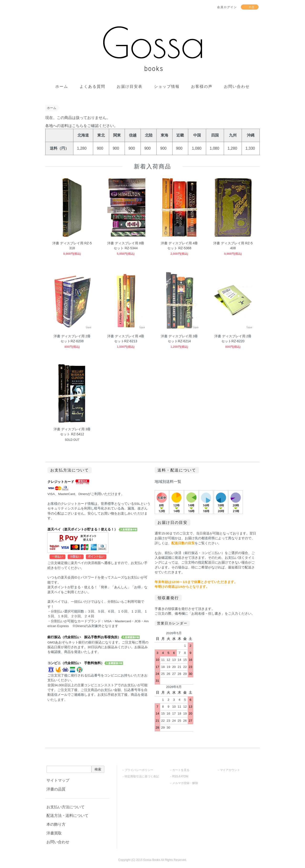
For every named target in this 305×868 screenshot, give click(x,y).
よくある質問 (92, 86)
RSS (175, 776)
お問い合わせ (237, 86)
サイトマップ (58, 780)
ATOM (184, 776)
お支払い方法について (66, 807)
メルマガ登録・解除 (185, 783)
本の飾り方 (56, 824)
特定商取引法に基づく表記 (142, 776)
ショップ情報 (167, 86)
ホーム (62, 86)
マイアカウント (230, 770)
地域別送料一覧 (168, 482)
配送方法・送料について (67, 816)
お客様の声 (202, 86)
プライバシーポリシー (139, 770)
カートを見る (181, 770)
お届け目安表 (130, 86)
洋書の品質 (56, 789)
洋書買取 (54, 833)
